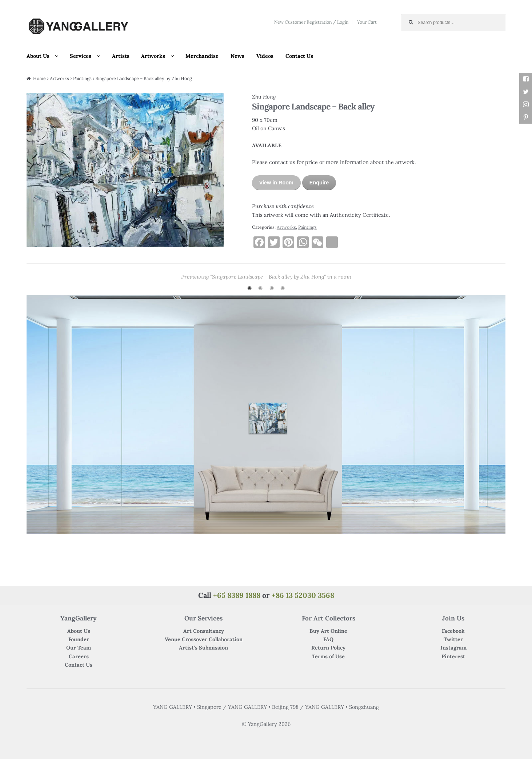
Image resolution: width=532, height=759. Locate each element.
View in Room (276, 183)
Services (81, 56)
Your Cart (367, 22)
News (237, 56)
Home (39, 78)
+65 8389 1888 (237, 595)
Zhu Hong (264, 97)
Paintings (82, 78)
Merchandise (202, 56)
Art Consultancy (204, 631)
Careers (79, 656)
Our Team (79, 648)
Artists (121, 56)
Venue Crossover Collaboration (204, 639)
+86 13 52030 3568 (303, 595)
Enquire (319, 183)
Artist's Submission (203, 648)
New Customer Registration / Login (311, 22)
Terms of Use (328, 656)
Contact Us (299, 56)
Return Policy (328, 648)
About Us (38, 56)
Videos (265, 56)
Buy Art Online (328, 631)
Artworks (153, 56)
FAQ (328, 639)
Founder (79, 639)
